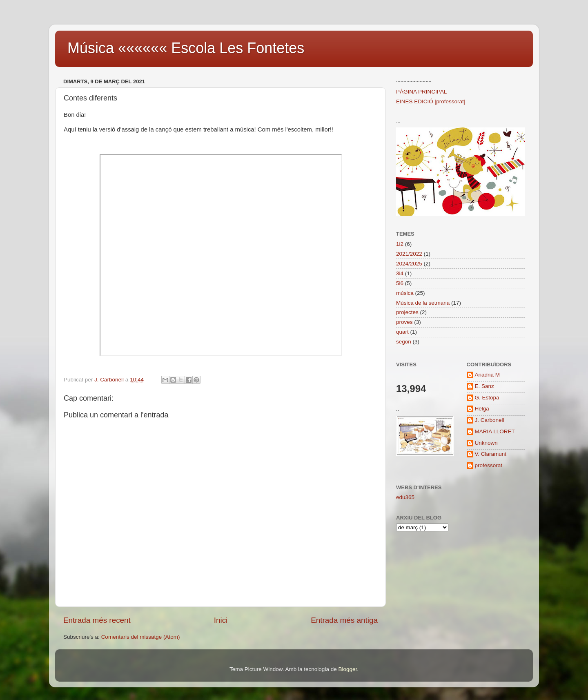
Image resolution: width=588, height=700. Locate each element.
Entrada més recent (97, 620)
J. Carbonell (490, 420)
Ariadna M (488, 375)
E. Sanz (484, 386)
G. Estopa (487, 398)
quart (402, 332)
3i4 (400, 273)
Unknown (486, 443)
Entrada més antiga (344, 620)
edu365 (405, 497)
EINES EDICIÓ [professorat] (431, 101)
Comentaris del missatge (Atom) (141, 637)
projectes (407, 312)
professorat (489, 465)
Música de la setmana (423, 303)
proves (404, 322)
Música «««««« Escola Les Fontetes (186, 48)
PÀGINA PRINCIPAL (421, 92)
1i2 (400, 244)
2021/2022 (409, 254)
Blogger (347, 669)
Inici (221, 620)
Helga (482, 409)
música (405, 293)
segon (404, 342)
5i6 (400, 283)
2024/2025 (409, 264)
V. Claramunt (491, 454)
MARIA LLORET (495, 431)
